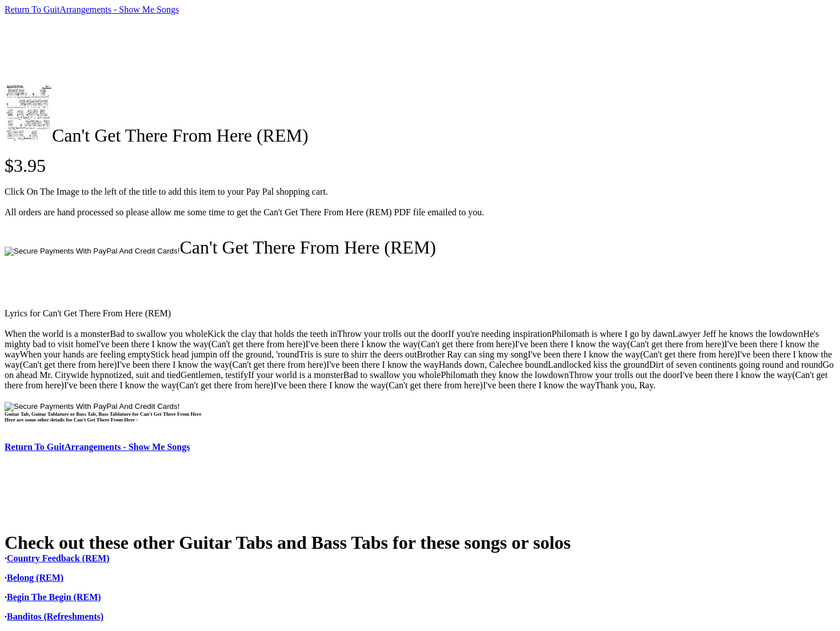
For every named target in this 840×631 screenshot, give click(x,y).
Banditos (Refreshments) (55, 616)
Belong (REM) (35, 578)
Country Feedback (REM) (58, 558)
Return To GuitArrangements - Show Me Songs (92, 9)
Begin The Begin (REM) (54, 597)
